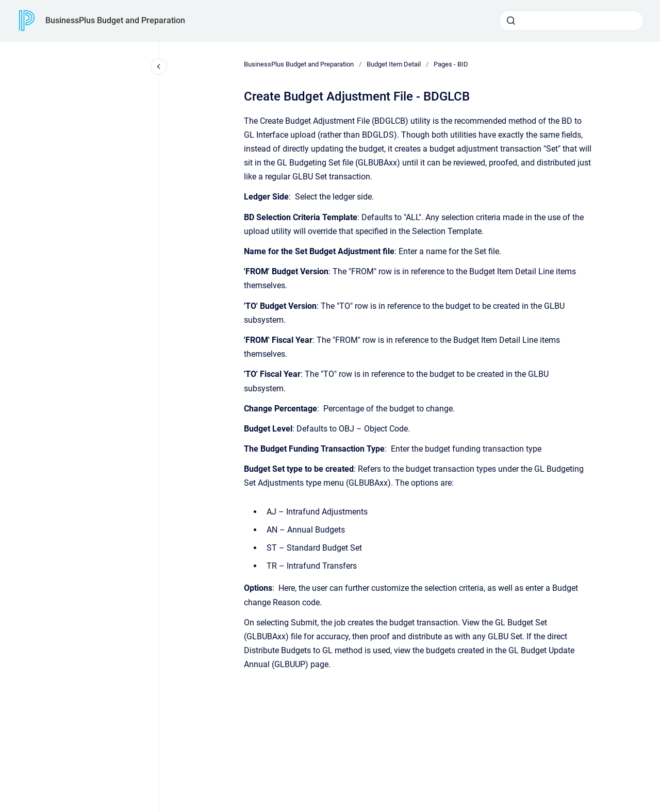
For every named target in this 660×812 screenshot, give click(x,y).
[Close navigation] (159, 67)
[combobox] (571, 21)
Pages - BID (451, 64)
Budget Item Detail (394, 64)
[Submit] (511, 21)
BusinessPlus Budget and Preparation (115, 20)
